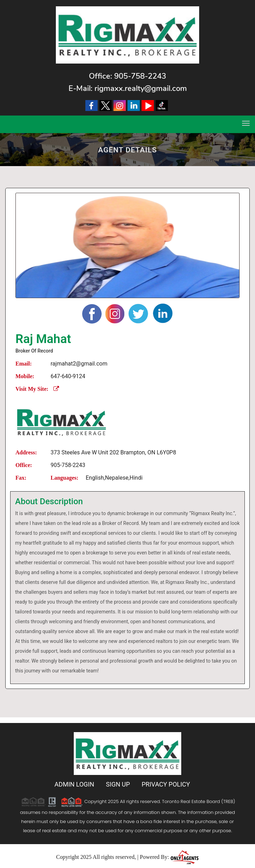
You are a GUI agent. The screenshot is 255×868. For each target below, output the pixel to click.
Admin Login (74, 784)
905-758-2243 (140, 76)
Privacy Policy (166, 784)
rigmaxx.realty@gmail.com (141, 88)
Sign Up (118, 784)
